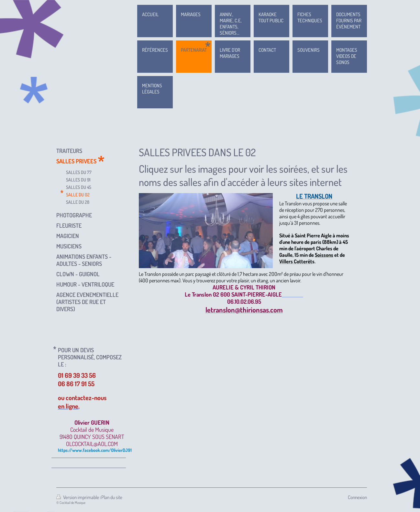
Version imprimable (78, 497)
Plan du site (112, 497)
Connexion (357, 497)
